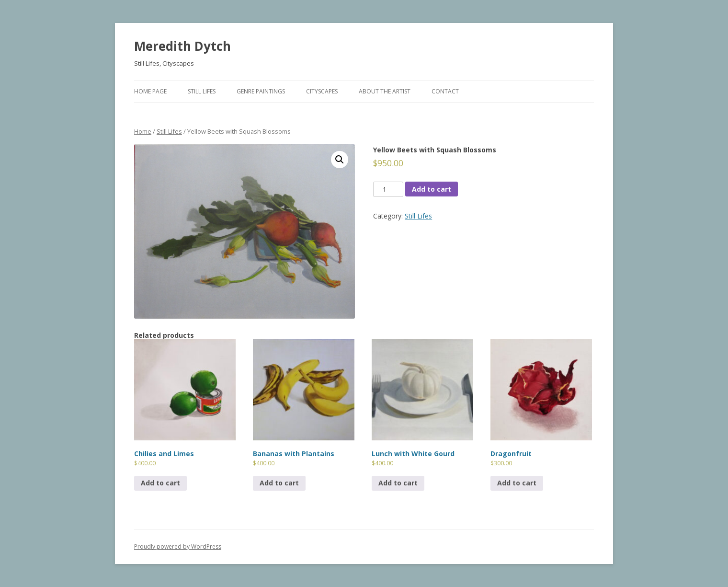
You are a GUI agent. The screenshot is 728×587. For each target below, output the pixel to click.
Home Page (150, 91)
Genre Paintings (261, 91)
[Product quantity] (388, 189)
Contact (445, 91)
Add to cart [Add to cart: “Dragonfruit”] (517, 483)
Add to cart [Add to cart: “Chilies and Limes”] (160, 483)
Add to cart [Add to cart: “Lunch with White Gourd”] (398, 483)
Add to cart (432, 189)
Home (143, 131)
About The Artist (385, 91)
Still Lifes (202, 91)
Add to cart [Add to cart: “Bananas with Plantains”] (279, 483)
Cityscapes (322, 91)
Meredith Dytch (182, 46)
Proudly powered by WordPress (178, 547)
